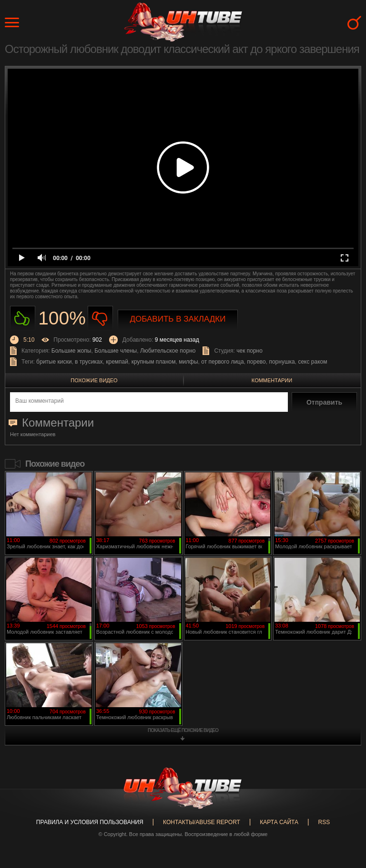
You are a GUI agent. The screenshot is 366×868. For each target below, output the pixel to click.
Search (354, 23)
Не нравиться (100, 319)
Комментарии (272, 380)
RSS (324, 822)
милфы (188, 362)
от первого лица (222, 362)
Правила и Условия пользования (90, 822)
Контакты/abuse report (202, 822)
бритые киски (54, 362)
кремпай (117, 362)
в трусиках (89, 362)
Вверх (345, 817)
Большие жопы (71, 351)
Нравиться (23, 319)
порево (256, 362)
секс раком (312, 362)
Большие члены (116, 351)
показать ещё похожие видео (183, 730)
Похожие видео (94, 380)
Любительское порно (168, 351)
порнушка (282, 362)
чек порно (249, 351)
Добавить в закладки (178, 319)
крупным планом (154, 362)
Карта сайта (279, 822)
